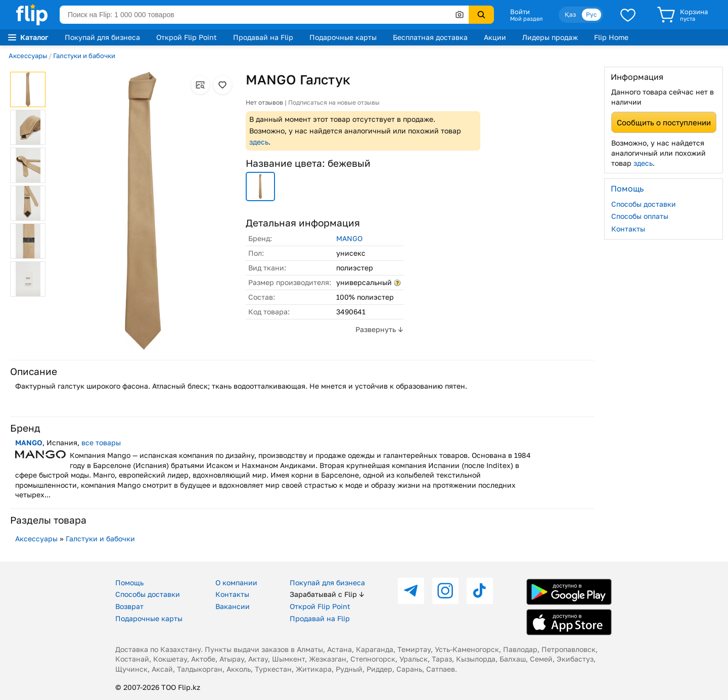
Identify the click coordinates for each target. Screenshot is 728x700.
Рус (591, 14)
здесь (259, 142)
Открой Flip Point (187, 37)
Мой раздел (526, 19)
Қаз (570, 14)
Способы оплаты (640, 216)
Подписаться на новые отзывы (334, 102)
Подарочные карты (343, 37)
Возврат (129, 606)
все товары (101, 442)
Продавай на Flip (263, 37)
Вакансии (233, 606)
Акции (495, 37)
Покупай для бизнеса (102, 37)
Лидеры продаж (550, 37)
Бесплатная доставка (430, 37)
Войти (520, 12)
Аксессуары (28, 56)
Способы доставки (644, 204)
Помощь (129, 582)
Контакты (628, 229)
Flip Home (611, 37)
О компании (236, 582)
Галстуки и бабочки (84, 56)
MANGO (349, 238)
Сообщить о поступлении (664, 122)
